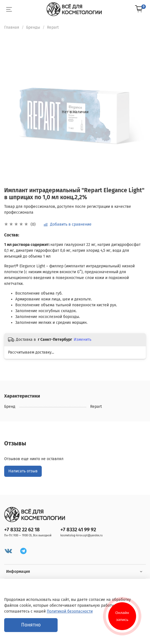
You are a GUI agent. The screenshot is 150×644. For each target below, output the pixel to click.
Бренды (33, 27)
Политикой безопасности (70, 611)
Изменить (83, 340)
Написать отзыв (23, 471)
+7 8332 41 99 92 (78, 530)
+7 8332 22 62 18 (22, 530)
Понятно (31, 625)
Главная (12, 27)
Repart (53, 27)
